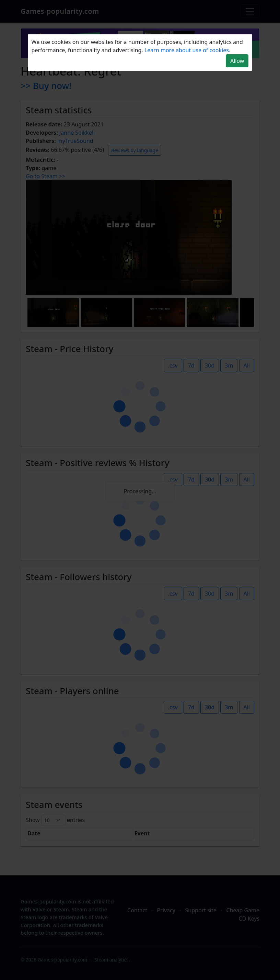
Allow (237, 61)
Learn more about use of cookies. (187, 50)
